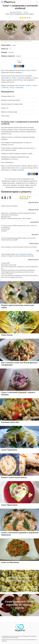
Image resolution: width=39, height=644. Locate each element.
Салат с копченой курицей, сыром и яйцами (18, 393)
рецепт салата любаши (29, 70)
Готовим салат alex (10, 422)
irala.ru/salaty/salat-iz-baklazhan (24, 254)
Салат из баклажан (10, 562)
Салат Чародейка (9, 450)
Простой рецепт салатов (23, 85)
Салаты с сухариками (16, 87)
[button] (37, 2)
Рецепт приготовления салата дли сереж (17, 306)
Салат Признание (9, 505)
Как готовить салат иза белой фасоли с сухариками (20, 364)
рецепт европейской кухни (16, 76)
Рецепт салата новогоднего (14, 477)
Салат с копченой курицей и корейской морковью (20, 534)
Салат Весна (7, 335)
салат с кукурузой (21, 168)
